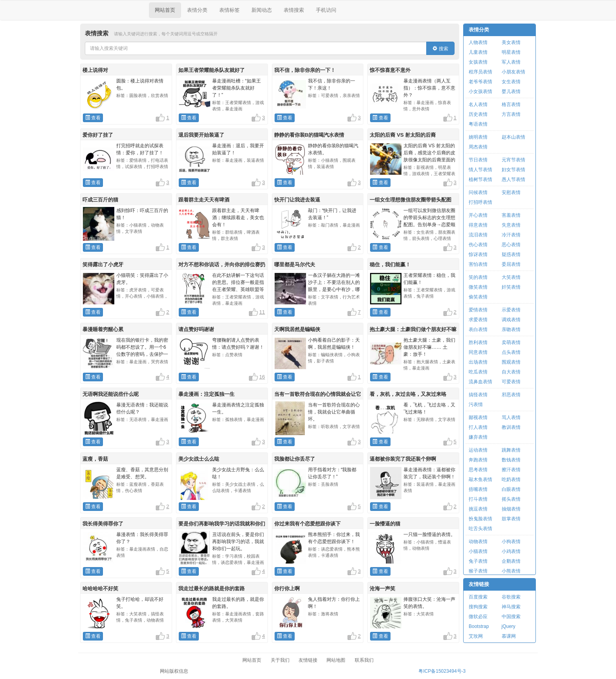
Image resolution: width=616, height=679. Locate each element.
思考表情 (478, 470)
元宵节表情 (513, 160)
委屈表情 (511, 264)
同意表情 (478, 352)
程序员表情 (480, 72)
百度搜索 (478, 597)
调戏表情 (511, 320)
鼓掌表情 (511, 519)
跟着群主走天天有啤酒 (204, 200)
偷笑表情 (478, 297)
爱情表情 (478, 310)
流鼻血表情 (480, 382)
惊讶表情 (478, 254)
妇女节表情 (513, 170)
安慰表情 (511, 192)
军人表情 (511, 62)
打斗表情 (478, 499)
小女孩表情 (480, 92)
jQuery (509, 626)
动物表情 (478, 542)
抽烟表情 (511, 509)
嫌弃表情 (478, 437)
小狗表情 (511, 542)
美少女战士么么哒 (199, 459)
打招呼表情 (480, 202)
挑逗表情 (478, 509)
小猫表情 (478, 551)
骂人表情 (511, 417)
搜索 (440, 49)
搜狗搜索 (478, 607)
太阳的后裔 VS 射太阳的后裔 (403, 135)
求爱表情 (478, 320)
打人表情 (478, 427)
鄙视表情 (478, 417)
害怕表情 (478, 264)
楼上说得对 (95, 70)
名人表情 (478, 104)
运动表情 (478, 450)
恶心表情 (511, 245)
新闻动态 (262, 10)
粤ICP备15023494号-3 (442, 671)
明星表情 (511, 52)
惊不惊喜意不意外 (390, 70)
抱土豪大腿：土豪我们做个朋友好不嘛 (413, 329)
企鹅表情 (511, 561)
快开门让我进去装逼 (297, 200)
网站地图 (336, 660)
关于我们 (280, 660)
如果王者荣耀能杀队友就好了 (212, 70)
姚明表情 (478, 137)
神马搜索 (511, 607)
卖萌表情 (511, 342)
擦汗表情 (511, 470)
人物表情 (478, 42)
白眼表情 (511, 489)
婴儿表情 (511, 92)
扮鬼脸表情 (480, 519)
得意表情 (478, 225)
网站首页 (165, 10)
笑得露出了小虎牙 (103, 264)
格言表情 (511, 104)
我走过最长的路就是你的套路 (212, 588)
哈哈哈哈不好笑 (100, 588)
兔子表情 (478, 561)
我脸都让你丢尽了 (295, 459)
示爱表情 (511, 310)
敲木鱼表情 (480, 480)
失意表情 (511, 225)
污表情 (476, 404)
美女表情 (511, 42)
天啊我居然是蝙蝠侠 (297, 329)
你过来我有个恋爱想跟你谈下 (307, 524)
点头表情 (511, 352)
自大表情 (511, 372)
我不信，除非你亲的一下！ (305, 70)
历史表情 (478, 114)
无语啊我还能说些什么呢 (111, 394)
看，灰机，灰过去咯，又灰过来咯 (408, 394)
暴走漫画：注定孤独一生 (206, 394)
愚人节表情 (513, 179)
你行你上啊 (287, 588)
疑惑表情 (511, 254)
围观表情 (511, 362)
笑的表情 (478, 277)
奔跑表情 (478, 460)
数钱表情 (511, 460)
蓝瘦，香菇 (95, 459)
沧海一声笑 (382, 588)
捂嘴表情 (478, 489)
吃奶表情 (511, 480)
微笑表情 (478, 287)
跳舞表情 (511, 450)
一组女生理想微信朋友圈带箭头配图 (411, 200)
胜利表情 (478, 342)
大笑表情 (511, 277)
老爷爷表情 (480, 82)
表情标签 (229, 10)
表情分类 (197, 10)
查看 (93, 118)
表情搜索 (294, 10)
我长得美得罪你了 (103, 524)
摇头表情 (511, 499)
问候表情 (478, 192)
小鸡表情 (511, 551)
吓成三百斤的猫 (100, 200)
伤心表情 (478, 245)
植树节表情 (480, 179)
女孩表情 (478, 62)
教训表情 (511, 427)
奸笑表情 (511, 287)
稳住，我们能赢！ (390, 264)
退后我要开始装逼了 (201, 135)
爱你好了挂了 (98, 135)
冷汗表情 (511, 235)
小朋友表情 (513, 72)
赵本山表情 (513, 137)
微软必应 (478, 617)
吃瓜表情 (478, 372)
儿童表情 (478, 52)
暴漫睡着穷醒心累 (103, 329)
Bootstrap (479, 626)
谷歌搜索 (511, 597)
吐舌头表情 (480, 529)
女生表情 (511, 82)
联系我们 (364, 660)
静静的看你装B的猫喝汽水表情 (309, 135)
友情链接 (479, 584)
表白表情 (478, 329)
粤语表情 (478, 124)
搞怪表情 (478, 395)
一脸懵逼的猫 (385, 524)
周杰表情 (478, 147)
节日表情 (478, 160)
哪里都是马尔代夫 (295, 264)
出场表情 (478, 362)
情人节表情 (480, 170)
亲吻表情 (511, 329)
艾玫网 (476, 636)
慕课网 (509, 636)
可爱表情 (511, 382)
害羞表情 (511, 215)
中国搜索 (511, 617)
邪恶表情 (511, 395)
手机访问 (326, 10)
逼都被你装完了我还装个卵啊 (403, 459)
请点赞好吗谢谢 (196, 329)
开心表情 (478, 215)
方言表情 (511, 114)
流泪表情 (478, 235)
